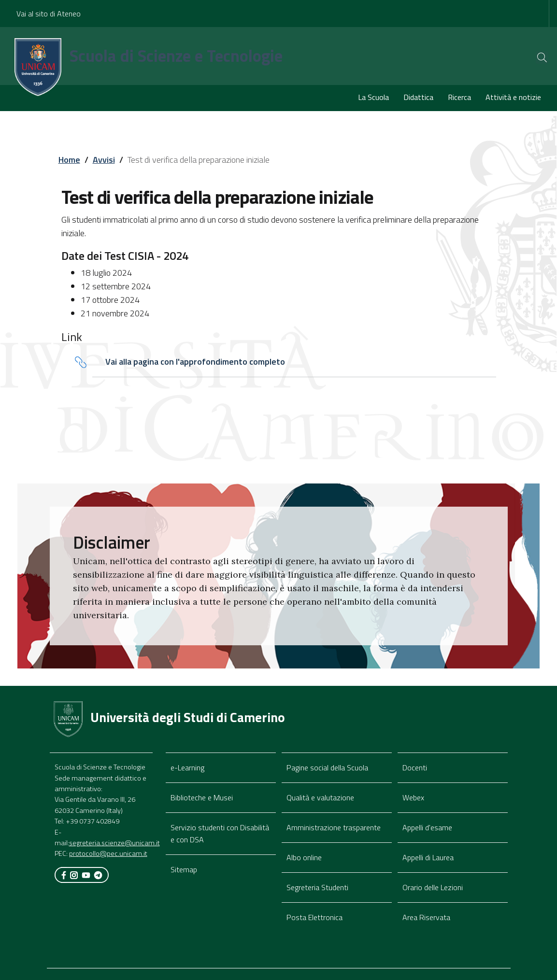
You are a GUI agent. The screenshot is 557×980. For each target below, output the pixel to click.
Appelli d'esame (427, 827)
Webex (413, 797)
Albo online (304, 857)
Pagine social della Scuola (327, 767)
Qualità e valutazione (320, 797)
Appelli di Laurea (428, 857)
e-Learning (187, 767)
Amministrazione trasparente (334, 827)
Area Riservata (426, 917)
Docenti (415, 767)
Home (69, 160)
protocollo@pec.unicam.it (108, 854)
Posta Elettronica (314, 917)
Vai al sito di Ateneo (49, 14)
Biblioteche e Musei (202, 797)
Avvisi (104, 160)
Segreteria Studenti (317, 887)
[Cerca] (534, 57)
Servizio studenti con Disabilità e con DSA (220, 833)
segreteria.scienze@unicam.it (114, 843)
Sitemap (184, 869)
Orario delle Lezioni (433, 887)
